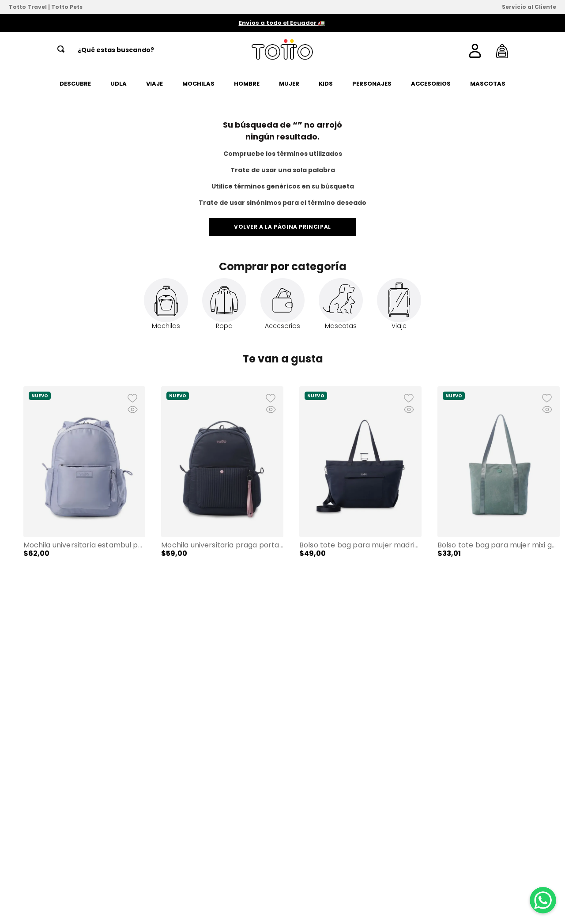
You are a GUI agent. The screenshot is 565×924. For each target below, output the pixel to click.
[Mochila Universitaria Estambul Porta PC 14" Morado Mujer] (85, 490)
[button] (12, 497)
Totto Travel (28, 7)
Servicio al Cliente (529, 7)
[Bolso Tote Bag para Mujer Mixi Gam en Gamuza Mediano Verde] (499, 490)
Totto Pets (67, 7)
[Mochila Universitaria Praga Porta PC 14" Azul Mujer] (222, 490)
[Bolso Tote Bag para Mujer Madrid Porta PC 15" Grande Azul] (360, 490)
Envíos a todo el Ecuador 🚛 (282, 23)
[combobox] (107, 50)
